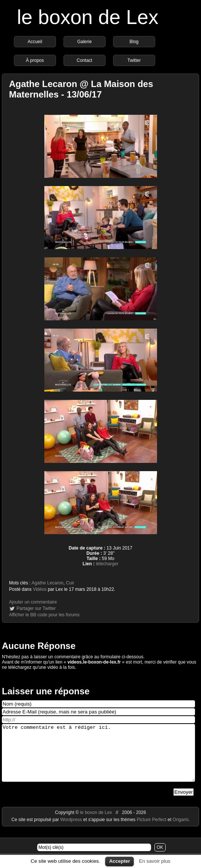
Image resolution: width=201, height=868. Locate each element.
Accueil (35, 42)
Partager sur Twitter (36, 608)
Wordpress (72, 831)
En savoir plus (155, 861)
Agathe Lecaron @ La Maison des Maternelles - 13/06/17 (81, 89)
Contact (84, 60)
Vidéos (39, 589)
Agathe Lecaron (48, 583)
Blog (134, 42)
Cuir (70, 583)
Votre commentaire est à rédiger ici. (98, 758)
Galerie (84, 42)
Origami (180, 831)
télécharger (107, 564)
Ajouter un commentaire (33, 602)
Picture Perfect (152, 831)
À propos (35, 60)
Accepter (119, 861)
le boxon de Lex (88, 17)
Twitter (134, 60)
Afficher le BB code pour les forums (44, 615)
